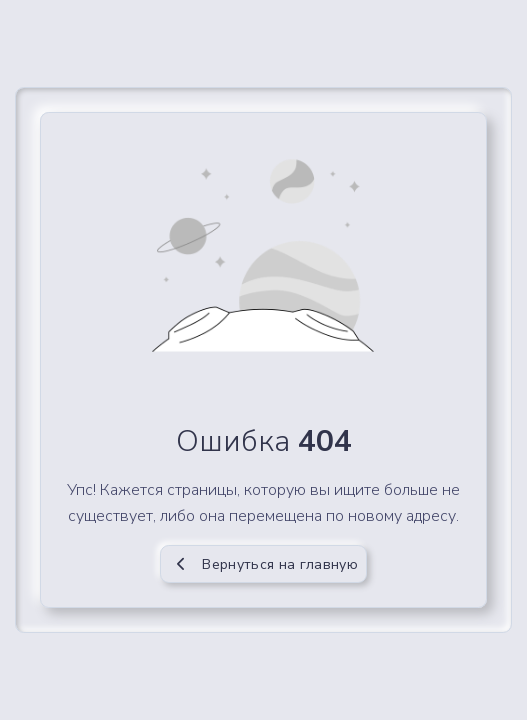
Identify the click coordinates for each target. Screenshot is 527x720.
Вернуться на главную (263, 564)
